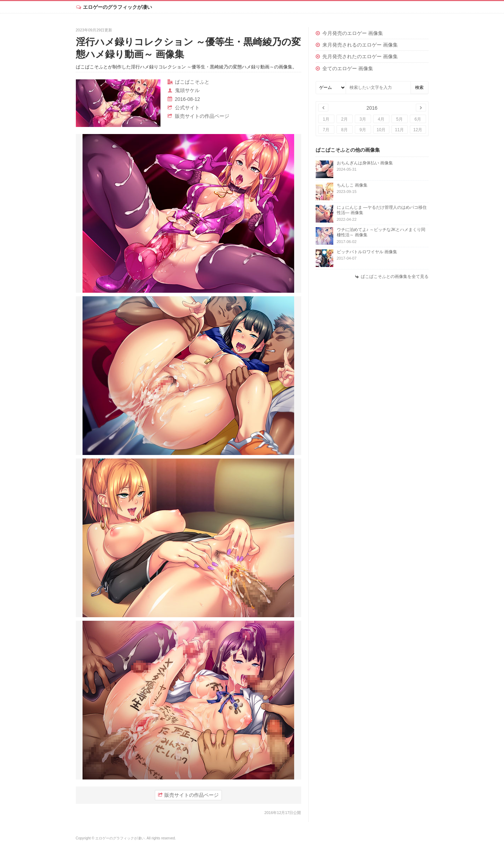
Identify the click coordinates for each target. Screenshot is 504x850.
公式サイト (187, 108)
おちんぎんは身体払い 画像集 (365, 163)
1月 (326, 119)
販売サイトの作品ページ (202, 116)
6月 (418, 119)
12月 (418, 130)
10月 (381, 130)
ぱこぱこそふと (192, 82)
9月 (363, 130)
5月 (399, 119)
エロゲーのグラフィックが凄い (117, 7)
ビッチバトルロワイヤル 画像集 (367, 252)
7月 (326, 130)
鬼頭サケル (187, 90)
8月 (344, 130)
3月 (363, 119)
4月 (381, 119)
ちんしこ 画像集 (352, 185)
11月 (399, 130)
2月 (344, 119)
